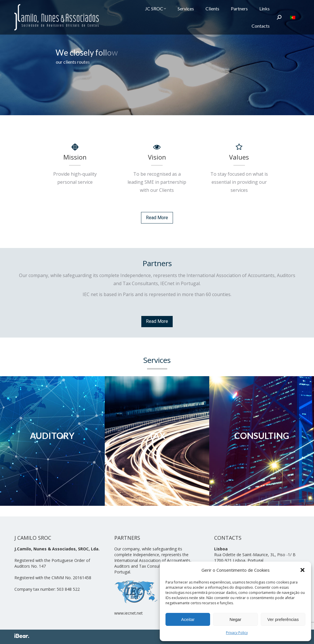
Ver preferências (283, 619)
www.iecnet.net (129, 613)
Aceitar (188, 619)
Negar (236, 619)
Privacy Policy (237, 633)
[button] (302, 570)
